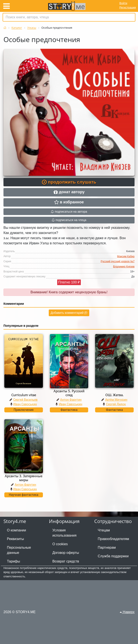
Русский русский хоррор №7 (118, 261)
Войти (123, 3)
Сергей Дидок (116, 404)
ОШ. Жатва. (114, 395)
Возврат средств (66, 561)
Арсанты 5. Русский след (69, 393)
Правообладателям (113, 539)
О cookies (60, 544)
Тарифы (13, 561)
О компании (16, 530)
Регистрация (128, 7)
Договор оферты (66, 553)
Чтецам (104, 530)
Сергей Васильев (25, 400)
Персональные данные (19, 550)
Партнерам (107, 547)
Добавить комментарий (69, 313)
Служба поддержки (113, 556)
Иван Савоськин (25, 404)
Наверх (127, 612)
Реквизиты (15, 539)
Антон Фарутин (71, 400)
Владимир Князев (124, 267)
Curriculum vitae (24, 395)
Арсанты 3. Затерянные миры (24, 478)
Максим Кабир (126, 256)
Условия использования (65, 533)
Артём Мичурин (116, 400)
